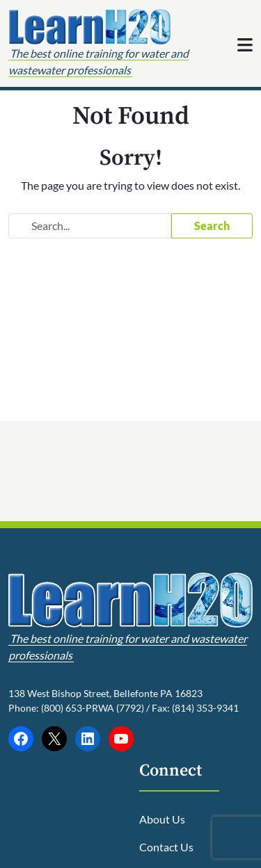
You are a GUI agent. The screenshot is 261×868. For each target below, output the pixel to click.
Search (212, 226)
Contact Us (166, 847)
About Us (162, 819)
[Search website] (90, 226)
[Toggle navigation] (245, 44)
